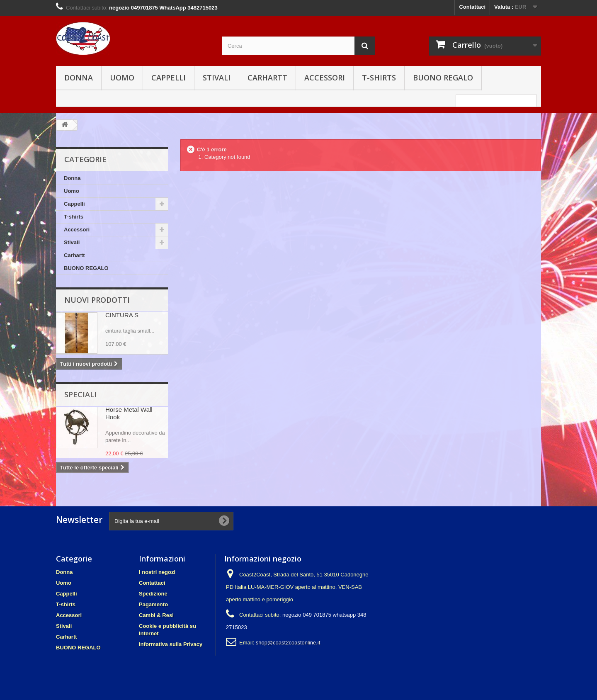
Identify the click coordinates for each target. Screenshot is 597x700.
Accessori (325, 78)
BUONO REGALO (443, 78)
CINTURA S (122, 315)
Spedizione (153, 594)
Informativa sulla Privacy (171, 644)
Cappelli (169, 78)
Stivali (217, 78)
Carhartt (267, 78)
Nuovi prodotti (97, 300)
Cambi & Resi (156, 615)
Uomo (122, 78)
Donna (79, 78)
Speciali (80, 394)
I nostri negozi (157, 572)
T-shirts (379, 78)
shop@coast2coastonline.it (288, 643)
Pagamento (153, 604)
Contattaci (472, 7)
